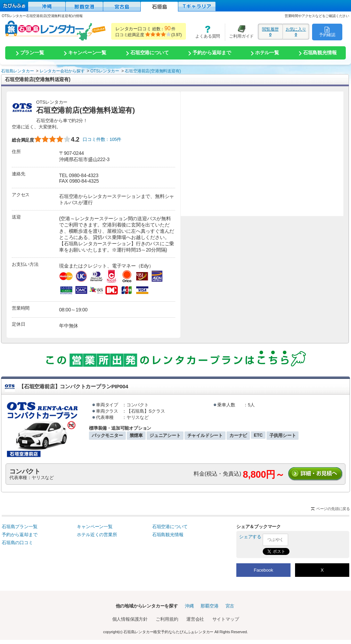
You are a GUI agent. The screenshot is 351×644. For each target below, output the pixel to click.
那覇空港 (209, 606)
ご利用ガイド (239, 32)
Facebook (263, 570)
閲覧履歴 (270, 32)
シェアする (250, 537)
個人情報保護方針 (130, 619)
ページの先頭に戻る (333, 509)
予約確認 (327, 32)
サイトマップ (226, 619)
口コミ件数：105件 (102, 139)
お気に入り (296, 32)
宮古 (230, 606)
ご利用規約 (167, 619)
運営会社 (195, 619)
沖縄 (189, 606)
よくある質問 (205, 32)
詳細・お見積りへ (316, 474)
